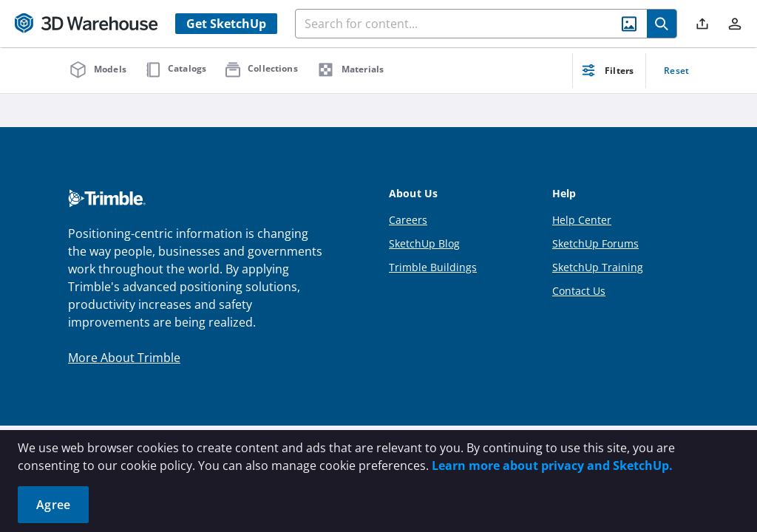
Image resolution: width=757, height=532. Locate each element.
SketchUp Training (598, 267)
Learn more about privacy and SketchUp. (552, 465)
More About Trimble (124, 358)
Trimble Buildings (433, 267)
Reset (676, 71)
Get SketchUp (226, 24)
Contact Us (579, 291)
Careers (408, 220)
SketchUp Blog (424, 243)
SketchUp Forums (595, 243)
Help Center (582, 220)
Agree (53, 505)
